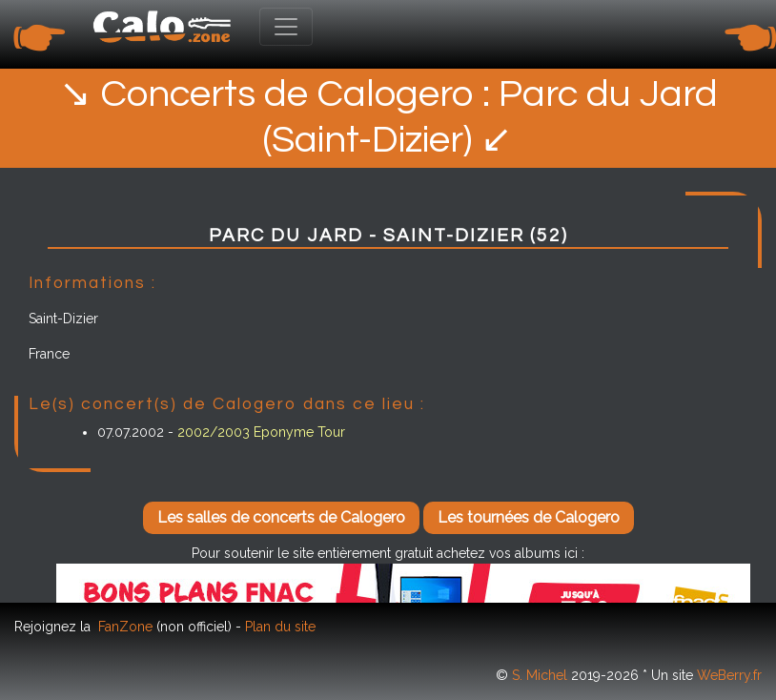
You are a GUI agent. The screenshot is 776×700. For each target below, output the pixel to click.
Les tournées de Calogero (529, 517)
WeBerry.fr (729, 675)
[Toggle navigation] (286, 27)
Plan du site (280, 627)
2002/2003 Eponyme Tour (261, 432)
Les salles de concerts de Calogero (281, 517)
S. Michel (540, 675)
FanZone (125, 627)
